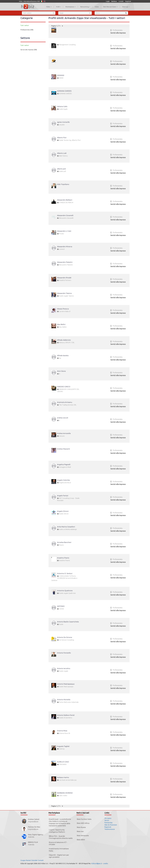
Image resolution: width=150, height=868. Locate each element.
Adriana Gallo (62, 107)
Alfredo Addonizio (64, 340)
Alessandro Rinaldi (64, 278)
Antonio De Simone (65, 637)
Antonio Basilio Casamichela (68, 622)
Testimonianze (110, 829)
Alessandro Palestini (65, 262)
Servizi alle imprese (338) (29, 50)
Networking (85, 7)
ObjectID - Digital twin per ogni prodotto (59, 856)
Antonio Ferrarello (64, 653)
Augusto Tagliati (63, 746)
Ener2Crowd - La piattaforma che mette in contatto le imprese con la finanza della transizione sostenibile (60, 823)
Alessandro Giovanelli (65, 215)
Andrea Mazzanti (64, 449)
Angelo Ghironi (63, 511)
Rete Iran (80, 831)
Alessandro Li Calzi (64, 231)
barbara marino (63, 777)
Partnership (108, 823)
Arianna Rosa (62, 731)
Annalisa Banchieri (64, 542)
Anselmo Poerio (63, 558)
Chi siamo (108, 818)
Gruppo (23, 860)
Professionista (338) (27, 30)
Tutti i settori (25, 25)
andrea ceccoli (63, 418)
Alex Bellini (61, 324)
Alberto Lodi (62, 153)
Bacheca (114, 1)
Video (97, 7)
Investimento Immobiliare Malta (59, 850)
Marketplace (71, 7)
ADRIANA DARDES (64, 91)
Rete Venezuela (83, 836)
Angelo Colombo (64, 480)
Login (108, 1)
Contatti (121, 1)
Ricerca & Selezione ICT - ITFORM (58, 843)
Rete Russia (81, 827)
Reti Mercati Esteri (111, 7)
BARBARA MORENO (65, 793)
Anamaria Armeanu (65, 402)
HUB (59, 7)
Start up (126, 7)
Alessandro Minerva (65, 247)
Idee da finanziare (111, 825)
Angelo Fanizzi (63, 496)
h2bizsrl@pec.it (97, 863)
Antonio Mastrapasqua (66, 684)
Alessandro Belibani (65, 200)
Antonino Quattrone (65, 591)
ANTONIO (61, 606)
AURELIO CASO (63, 762)
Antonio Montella (64, 700)
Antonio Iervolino (64, 668)
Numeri (29, 860)
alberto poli (61, 169)
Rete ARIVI (81, 840)
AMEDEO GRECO (64, 387)
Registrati (128, 1)
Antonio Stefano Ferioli (66, 715)
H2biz (49, 7)
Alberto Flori (62, 138)
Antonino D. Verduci (65, 574)
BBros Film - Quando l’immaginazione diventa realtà (61, 837)
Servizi (107, 820)
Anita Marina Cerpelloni (66, 527)
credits (106, 863)
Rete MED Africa (83, 823)
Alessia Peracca (63, 309)
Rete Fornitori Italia (84, 819)
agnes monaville (63, 122)
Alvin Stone (61, 371)
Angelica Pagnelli (64, 465)
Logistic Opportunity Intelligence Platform (57, 831)
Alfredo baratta (63, 356)
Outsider (34, 860)
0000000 (61, 75)
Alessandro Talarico (64, 293)
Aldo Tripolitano (63, 184)
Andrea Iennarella (64, 433)
